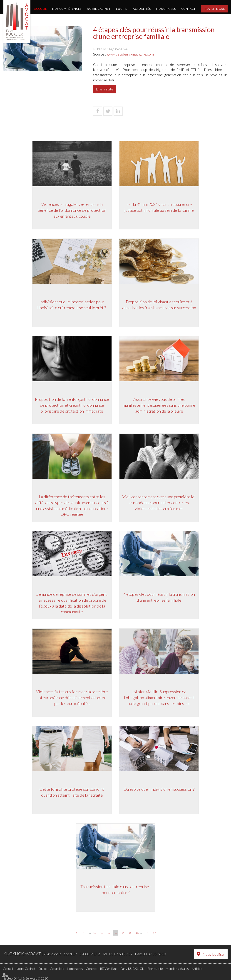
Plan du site (155, 968)
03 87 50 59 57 (121, 954)
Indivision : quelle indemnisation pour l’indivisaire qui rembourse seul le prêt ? (71, 306)
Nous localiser (214, 954)
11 (102, 933)
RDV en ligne (215, 9)
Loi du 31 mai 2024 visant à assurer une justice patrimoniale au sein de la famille (160, 208)
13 (116, 933)
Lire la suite (105, 89)
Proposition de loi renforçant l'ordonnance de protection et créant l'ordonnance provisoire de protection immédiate (71, 406)
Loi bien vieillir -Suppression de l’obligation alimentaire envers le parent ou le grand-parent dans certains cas (160, 698)
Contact (188, 9)
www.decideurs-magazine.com (130, 54)
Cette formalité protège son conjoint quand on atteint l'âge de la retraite (71, 793)
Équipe (122, 9)
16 (137, 933)
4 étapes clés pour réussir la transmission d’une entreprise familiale (160, 598)
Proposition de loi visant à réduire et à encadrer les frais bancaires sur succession (160, 306)
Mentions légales (177, 968)
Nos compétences (67, 9)
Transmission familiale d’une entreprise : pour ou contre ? (115, 890)
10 (95, 933)
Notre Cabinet (99, 9)
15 (130, 933)
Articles (197, 968)
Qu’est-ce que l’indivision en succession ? (160, 790)
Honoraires (166, 9)
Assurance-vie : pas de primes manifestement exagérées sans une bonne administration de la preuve (160, 406)
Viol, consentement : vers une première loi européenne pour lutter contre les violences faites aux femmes (160, 503)
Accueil (40, 9)
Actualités (142, 9)
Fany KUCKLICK (132, 968)
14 (123, 933)
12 (109, 933)
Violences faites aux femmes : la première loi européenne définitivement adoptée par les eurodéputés (71, 698)
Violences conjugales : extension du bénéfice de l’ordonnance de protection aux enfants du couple (71, 211)
